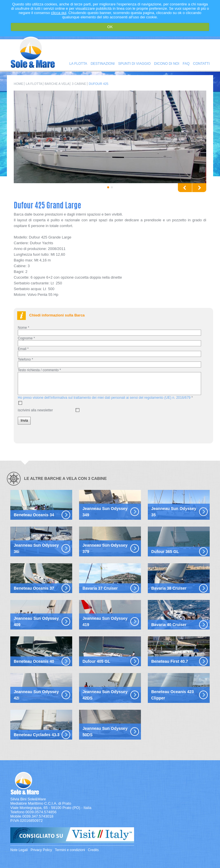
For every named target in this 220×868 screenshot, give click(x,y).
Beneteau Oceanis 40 (34, 661)
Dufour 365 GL (165, 552)
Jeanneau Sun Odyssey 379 (105, 548)
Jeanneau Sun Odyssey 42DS (105, 695)
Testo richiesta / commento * (39, 370)
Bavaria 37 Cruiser (100, 588)
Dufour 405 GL (96, 661)
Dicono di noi (167, 64)
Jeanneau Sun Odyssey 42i (36, 695)
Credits (93, 850)
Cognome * (26, 338)
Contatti (201, 64)
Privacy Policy (41, 850)
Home (18, 84)
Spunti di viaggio (134, 64)
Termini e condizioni (70, 850)
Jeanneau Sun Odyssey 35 (174, 512)
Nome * (23, 328)
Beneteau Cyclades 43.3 (37, 735)
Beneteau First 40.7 (170, 661)
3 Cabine (79, 84)
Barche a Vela (57, 84)
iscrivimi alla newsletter (35, 410)
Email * (23, 349)
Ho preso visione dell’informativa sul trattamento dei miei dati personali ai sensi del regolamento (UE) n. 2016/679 (104, 398)
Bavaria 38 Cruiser (169, 588)
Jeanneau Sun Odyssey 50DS (105, 732)
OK (110, 27)
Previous (185, 188)
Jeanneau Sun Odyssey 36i (36, 548)
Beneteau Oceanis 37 (34, 588)
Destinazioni (103, 64)
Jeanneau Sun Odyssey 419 (105, 621)
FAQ (186, 64)
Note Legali (19, 850)
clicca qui (59, 13)
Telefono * (25, 359)
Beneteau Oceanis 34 (34, 515)
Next (199, 188)
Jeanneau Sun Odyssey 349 (105, 512)
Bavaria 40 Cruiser (169, 625)
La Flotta (78, 64)
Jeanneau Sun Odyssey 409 (36, 621)
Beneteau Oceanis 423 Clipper (173, 695)
